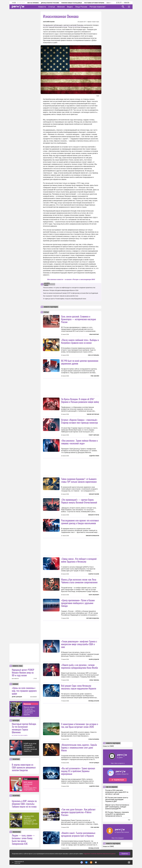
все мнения (33, 697)
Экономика (27, 704)
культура (16, 720)
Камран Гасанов (94, 574)
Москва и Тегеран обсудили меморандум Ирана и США (61, 290)
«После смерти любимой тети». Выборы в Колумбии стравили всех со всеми (80, 341)
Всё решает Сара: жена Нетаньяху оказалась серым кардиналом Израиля (79, 687)
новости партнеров (51, 307)
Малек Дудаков (94, 659)
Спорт (26, 779)
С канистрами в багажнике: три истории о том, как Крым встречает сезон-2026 (80, 725)
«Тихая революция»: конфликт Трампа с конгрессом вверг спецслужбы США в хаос (79, 644)
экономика (17, 832)
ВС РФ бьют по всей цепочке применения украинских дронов (80, 362)
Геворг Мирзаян (94, 435)
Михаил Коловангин (92, 536)
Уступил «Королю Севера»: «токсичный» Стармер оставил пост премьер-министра (79, 421)
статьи (46, 312)
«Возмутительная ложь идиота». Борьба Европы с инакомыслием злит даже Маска (79, 747)
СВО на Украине (33, 3)
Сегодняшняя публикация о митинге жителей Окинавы (63, 25)
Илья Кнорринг (94, 334)
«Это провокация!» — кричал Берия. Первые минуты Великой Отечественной (79, 501)
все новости (15, 679)
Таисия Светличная (93, 414)
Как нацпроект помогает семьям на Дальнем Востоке (61, 296)
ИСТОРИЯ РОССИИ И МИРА (20, 735)
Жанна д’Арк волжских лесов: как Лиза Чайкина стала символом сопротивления (79, 581)
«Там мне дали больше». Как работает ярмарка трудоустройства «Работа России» (78, 812)
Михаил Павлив (94, 494)
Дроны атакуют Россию (50, 3)
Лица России (81, 7)
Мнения (61, 7)
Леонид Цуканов (94, 701)
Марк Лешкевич (94, 595)
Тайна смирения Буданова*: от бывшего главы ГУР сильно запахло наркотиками (79, 480)
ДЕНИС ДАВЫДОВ (17, 697)
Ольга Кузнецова (93, 355)
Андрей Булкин (94, 456)
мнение (15, 684)
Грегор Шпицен (94, 763)
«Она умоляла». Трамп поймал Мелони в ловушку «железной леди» (79, 442)
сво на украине (112, 787)
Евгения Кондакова (93, 618)
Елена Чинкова (94, 680)
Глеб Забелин (95, 376)
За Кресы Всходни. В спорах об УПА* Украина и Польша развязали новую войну (80, 400)
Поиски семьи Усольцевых (72, 3)
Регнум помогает (98, 7)
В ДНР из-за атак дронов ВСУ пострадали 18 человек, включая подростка (30, 747)
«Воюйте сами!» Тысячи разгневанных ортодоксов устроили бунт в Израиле (78, 834)
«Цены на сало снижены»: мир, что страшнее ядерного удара (24, 691)
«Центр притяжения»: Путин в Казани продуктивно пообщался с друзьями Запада (78, 603)
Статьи (52, 7)
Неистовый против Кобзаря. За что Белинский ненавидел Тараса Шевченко (24, 728)
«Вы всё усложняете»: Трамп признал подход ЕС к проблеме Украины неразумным (78, 771)
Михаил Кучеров (94, 515)
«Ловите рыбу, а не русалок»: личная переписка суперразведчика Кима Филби (80, 666)
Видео (70, 7)
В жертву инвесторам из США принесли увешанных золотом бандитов (24, 767)
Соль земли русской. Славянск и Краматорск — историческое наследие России (79, 319)
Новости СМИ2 (108, 746)
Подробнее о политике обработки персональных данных (100, 854)
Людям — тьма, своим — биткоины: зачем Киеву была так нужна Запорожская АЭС (23, 839)
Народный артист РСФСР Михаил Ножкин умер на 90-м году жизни (23, 672)
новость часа (17, 666)
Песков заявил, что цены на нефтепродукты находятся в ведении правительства (29, 711)
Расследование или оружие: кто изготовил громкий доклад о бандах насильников (80, 522)
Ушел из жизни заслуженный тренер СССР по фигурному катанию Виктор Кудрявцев (71, 293)
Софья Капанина (94, 739)
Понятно (125, 854)
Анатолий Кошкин (49, 22)
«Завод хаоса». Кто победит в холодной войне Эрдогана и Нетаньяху (79, 560)
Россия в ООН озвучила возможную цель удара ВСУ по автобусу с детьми (31, 820)
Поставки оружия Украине (94, 3)
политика (16, 759)
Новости (42, 7)
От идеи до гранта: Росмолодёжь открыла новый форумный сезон (65, 299)
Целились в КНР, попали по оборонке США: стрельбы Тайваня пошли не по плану (24, 804)
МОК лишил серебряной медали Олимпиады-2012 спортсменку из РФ (30, 786)
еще (129, 820)
